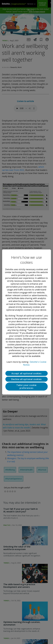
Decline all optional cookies (26, 379)
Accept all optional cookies (26, 373)
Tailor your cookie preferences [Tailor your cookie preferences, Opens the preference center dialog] (26, 386)
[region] (26, 322)
